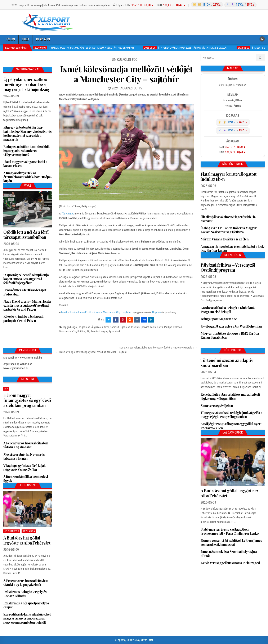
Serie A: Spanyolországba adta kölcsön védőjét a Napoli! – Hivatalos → (158, 348)
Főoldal (11, 39)
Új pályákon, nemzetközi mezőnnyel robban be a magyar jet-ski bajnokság (26, 84)
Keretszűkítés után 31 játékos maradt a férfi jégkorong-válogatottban (230, 396)
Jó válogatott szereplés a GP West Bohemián (231, 326)
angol (74, 327)
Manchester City (68, 331)
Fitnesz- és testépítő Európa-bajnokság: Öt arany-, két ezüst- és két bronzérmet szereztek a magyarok (27, 133)
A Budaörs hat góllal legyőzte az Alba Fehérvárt (27, 540)
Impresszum (43, 39)
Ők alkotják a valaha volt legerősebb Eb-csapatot (228, 219)
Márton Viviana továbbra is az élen (225, 239)
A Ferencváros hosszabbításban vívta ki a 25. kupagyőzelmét (26, 583)
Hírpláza (157, 312)
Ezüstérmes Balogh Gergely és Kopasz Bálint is (25, 594)
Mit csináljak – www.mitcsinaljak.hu (23, 358)
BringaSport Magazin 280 (219, 319)
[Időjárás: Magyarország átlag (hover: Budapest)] (223, 5)
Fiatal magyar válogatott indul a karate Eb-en (25, 164)
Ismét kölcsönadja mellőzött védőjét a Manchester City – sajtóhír (127, 74)
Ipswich (135, 327)
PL (88, 331)
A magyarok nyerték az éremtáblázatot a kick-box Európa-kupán (28, 177)
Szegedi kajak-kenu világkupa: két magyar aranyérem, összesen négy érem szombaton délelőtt (27, 618)
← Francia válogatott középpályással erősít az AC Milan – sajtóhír (91, 352)
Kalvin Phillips (165, 327)
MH (6, 389)
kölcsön (178, 327)
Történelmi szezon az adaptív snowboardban (227, 363)
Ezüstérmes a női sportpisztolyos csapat (26, 605)
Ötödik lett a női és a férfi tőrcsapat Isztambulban (26, 234)
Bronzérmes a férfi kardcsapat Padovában (25, 292)
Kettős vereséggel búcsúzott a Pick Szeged (230, 563)
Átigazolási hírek (100, 327)
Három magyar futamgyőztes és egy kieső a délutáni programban (27, 400)
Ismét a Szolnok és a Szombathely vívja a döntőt (229, 554)
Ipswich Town (148, 327)
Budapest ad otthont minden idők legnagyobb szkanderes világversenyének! (26, 150)
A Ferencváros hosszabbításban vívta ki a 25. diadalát (26, 445)
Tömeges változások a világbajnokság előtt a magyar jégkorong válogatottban (231, 415)
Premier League (99, 331)
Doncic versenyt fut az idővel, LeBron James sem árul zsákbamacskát (231, 542)
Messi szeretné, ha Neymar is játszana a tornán (24, 456)
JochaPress (12, 531)
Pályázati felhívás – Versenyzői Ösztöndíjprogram (228, 267)
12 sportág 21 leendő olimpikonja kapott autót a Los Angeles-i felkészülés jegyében (26, 279)
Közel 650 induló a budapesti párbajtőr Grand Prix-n (23, 318)
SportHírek (115, 331)
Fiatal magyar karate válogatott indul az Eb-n (229, 176)
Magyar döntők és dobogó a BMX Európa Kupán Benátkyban (230, 335)
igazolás (125, 327)
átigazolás (84, 327)
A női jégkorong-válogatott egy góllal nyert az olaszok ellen (231, 426)
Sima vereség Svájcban (217, 406)
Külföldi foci (128, 59)
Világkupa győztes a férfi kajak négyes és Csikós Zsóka (24, 467)
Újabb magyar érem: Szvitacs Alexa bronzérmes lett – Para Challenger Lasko (230, 531)
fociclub (115, 327)
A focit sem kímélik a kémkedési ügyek (26, 479)
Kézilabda (29, 531)
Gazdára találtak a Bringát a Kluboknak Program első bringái (228, 310)
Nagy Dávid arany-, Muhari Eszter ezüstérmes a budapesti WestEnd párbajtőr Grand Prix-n (28, 305)
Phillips (81, 331)
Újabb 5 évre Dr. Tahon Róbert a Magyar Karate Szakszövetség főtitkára (229, 230)
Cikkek (25, 39)
